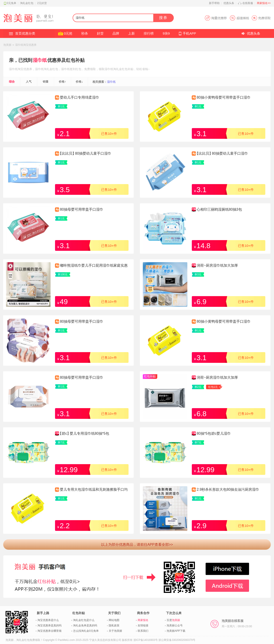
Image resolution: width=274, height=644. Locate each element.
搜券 (163, 18)
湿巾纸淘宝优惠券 (26, 45)
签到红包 (76, 69)
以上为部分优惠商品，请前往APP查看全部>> (137, 545)
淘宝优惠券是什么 (48, 620)
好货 (100, 33)
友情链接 (143, 625)
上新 (131, 33)
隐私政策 (114, 625)
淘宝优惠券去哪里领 (49, 631)
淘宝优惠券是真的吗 (49, 625)
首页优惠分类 (25, 33)
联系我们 (143, 631)
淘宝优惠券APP (238, 18)
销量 (46, 82)
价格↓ (79, 82)
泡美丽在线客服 (237, 623)
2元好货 (42, 3)
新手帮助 (214, 3)
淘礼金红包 (27, 3)
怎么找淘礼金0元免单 (86, 631)
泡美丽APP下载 (176, 631)
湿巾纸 (40, 60)
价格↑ (62, 82)
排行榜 (149, 33)
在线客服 (248, 3)
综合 (12, 82)
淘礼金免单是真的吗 (85, 625)
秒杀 (85, 33)
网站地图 (114, 620)
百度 (173, 620)
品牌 (116, 33)
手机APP (189, 33)
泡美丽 (7, 45)
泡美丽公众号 (175, 625)
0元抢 (68, 33)
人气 (29, 82)
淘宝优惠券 (25, 69)
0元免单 (11, 3)
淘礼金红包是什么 (84, 620)
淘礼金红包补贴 (123, 69)
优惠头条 (229, 3)
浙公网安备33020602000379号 (177, 640)
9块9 (166, 33)
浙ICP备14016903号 (146, 640)
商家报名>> (264, 3)
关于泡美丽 (115, 631)
